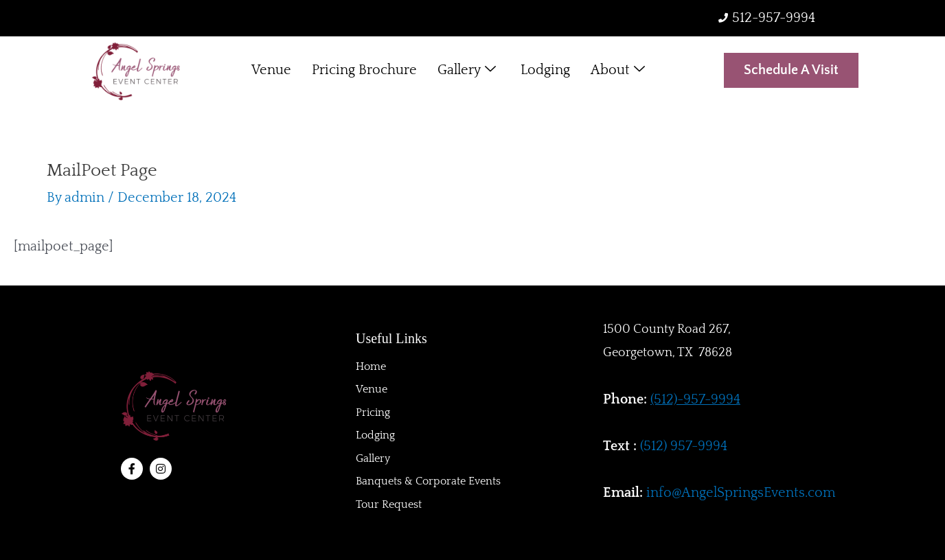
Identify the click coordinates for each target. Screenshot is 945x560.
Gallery (467, 71)
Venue (271, 71)
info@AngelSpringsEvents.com (741, 493)
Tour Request (389, 505)
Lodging (545, 71)
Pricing (373, 412)
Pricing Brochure (364, 71)
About (618, 71)
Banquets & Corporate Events (428, 482)
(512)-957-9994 (695, 399)
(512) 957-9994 (684, 446)
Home (371, 365)
